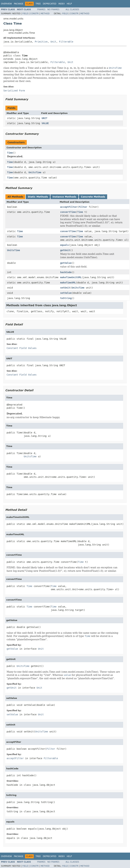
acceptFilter (69, 207)
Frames (41, 9)
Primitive (41, 42)
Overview (6, 4)
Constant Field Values (22, 348)
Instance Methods (64, 197)
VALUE (45, 123)
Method (45, 14)
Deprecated (50, 4)
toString (66, 298)
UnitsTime (35, 172)
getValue (66, 263)
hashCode (66, 272)
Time (10, 153)
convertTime (68, 212)
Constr (34, 14)
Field (25, 14)
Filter (83, 207)
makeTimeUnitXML (71, 277)
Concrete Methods (93, 197)
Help (69, 4)
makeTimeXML (68, 283)
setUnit (65, 288)
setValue (66, 293)
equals (64, 245)
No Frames (53, 9)
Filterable (66, 42)
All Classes (72, 9)
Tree (38, 4)
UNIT (45, 118)
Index (62, 4)
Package (19, 4)
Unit (53, 42)
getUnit (65, 250)
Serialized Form (14, 91)
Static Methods (38, 197)
